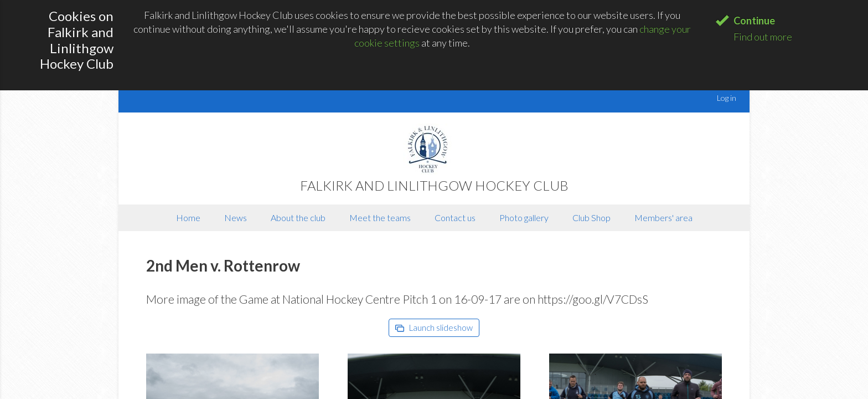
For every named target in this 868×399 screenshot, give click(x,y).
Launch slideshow (434, 328)
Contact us (455, 218)
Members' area (663, 218)
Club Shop (591, 218)
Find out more (763, 37)
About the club (298, 218)
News (236, 218)
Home (188, 218)
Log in (727, 98)
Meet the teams (380, 218)
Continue (754, 21)
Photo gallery (524, 218)
